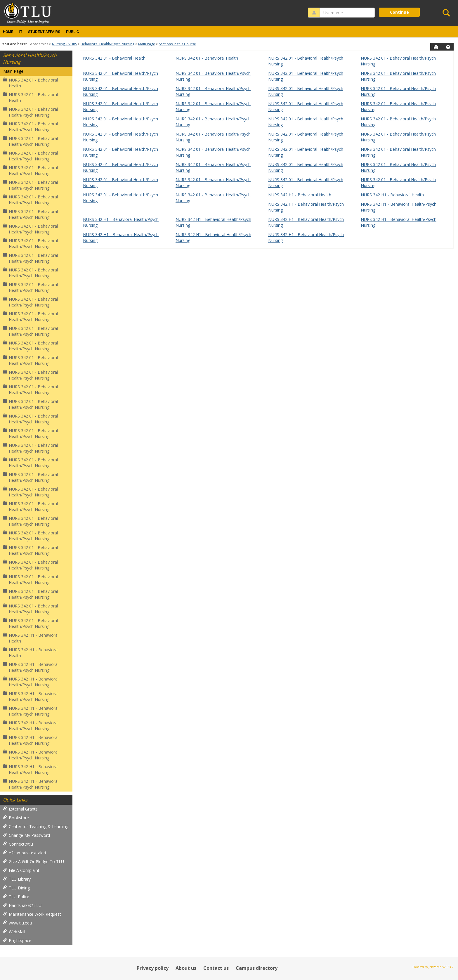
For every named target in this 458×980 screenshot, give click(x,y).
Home (8, 32)
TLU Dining (16, 888)
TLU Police (16, 897)
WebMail (14, 932)
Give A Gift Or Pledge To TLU (33, 862)
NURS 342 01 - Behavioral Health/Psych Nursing (30, 112)
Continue (399, 12)
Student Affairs (44, 32)
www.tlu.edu (17, 923)
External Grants (20, 809)
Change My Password (26, 835)
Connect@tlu (18, 844)
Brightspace (17, 940)
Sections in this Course (177, 44)
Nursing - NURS (64, 44)
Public (72, 32)
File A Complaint (21, 870)
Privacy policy (153, 968)
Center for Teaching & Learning (36, 826)
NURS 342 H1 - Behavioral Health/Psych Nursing (31, 667)
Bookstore (16, 818)
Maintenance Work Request (32, 914)
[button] (448, 47)
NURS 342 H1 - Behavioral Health (31, 638)
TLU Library (17, 879)
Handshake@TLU (22, 905)
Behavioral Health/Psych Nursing (107, 44)
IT (21, 32)
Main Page (147, 44)
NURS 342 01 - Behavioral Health (30, 83)
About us (186, 968)
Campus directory (257, 968)
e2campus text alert (25, 853)
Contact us (216, 968)
